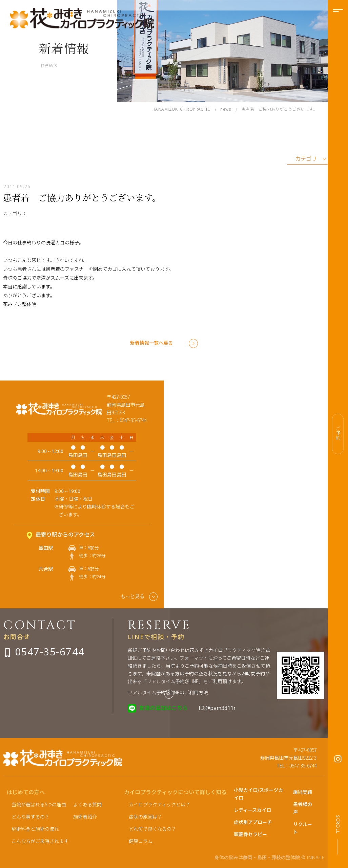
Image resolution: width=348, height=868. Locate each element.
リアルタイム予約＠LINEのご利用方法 (168, 692)
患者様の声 (303, 808)
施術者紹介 (85, 817)
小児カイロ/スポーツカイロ (258, 794)
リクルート (303, 828)
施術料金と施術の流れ (35, 829)
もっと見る (139, 597)
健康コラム (141, 841)
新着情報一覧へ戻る (151, 343)
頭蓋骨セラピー (250, 834)
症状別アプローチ (253, 822)
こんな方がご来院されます (40, 841)
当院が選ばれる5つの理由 (39, 804)
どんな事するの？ (30, 817)
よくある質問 (87, 804)
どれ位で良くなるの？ (152, 829)
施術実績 (303, 792)
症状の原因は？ (145, 817)
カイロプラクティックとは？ (159, 804)
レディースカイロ (252, 810)
